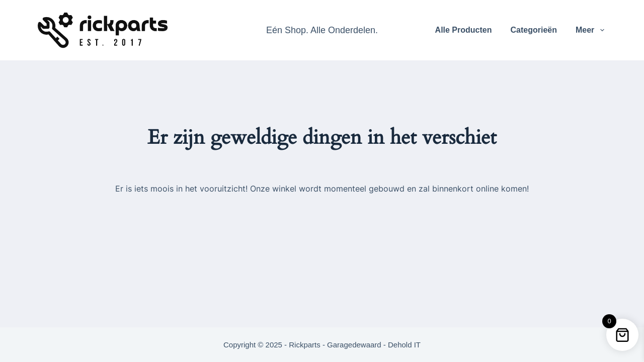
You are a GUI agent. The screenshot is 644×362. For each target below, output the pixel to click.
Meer (592, 30)
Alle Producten (464, 30)
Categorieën (533, 30)
